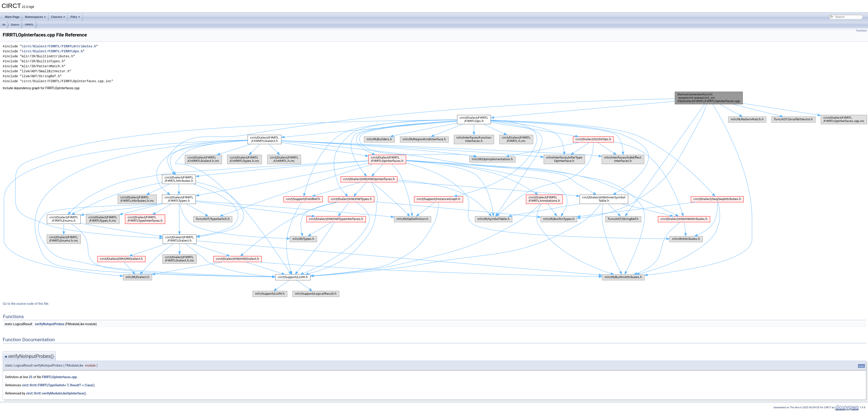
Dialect (15, 25)
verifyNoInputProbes (50, 324)
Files (75, 17)
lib (4, 25)
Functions (862, 31)
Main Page (12, 17)
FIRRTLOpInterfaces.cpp (59, 377)
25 (31, 377)
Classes (58, 17)
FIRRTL (29, 25)
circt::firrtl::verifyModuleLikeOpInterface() (56, 393)
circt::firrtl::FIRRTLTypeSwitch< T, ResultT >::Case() (58, 385)
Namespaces (35, 17)
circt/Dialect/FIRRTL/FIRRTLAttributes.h (59, 46)
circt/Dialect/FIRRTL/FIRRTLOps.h (52, 51)
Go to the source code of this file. (26, 304)
